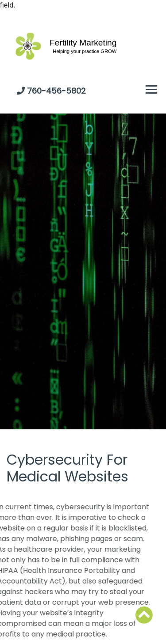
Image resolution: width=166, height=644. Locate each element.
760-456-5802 (56, 91)
